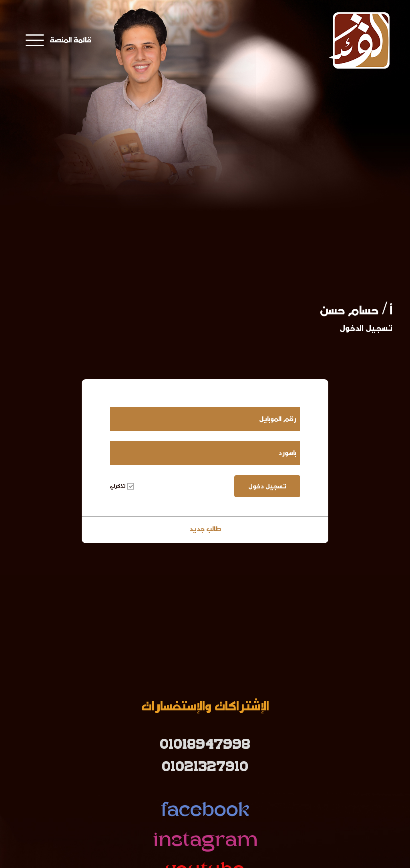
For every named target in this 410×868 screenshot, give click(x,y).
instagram (205, 841)
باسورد (287, 453)
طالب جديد (205, 529)
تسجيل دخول (267, 486)
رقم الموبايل (278, 419)
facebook (205, 811)
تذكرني (122, 486)
